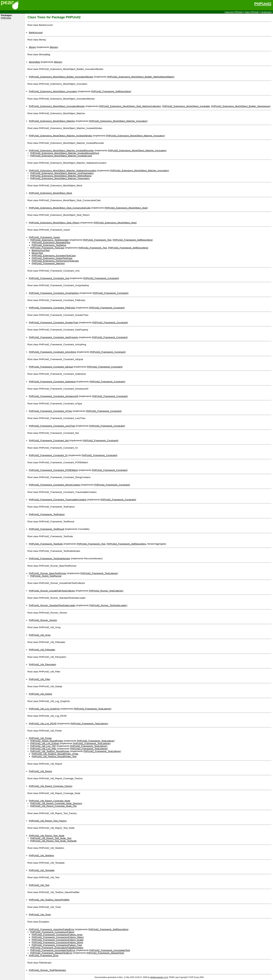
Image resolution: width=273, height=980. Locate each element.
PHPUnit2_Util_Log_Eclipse (45, 743)
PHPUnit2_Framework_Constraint (101, 278)
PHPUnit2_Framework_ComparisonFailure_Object (58, 937)
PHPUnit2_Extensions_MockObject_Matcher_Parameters (60, 178)
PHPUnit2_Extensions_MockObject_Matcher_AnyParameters (62, 173)
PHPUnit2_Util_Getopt (40, 694)
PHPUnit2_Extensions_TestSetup (49, 245)
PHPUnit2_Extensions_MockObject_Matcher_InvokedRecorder (61, 150)
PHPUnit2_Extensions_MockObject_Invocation (53, 91)
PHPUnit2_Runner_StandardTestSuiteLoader (52, 605)
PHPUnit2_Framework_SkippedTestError (51, 953)
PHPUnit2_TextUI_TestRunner (46, 576)
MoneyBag (34, 62)
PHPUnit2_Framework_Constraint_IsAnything (52, 352)
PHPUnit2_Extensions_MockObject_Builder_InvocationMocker (61, 77)
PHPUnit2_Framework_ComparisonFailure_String (57, 942)
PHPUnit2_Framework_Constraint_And (49, 278)
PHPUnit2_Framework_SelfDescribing (111, 91)
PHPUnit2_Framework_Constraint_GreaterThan (54, 323)
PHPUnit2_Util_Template (42, 870)
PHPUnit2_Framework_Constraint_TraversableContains (58, 500)
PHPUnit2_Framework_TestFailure (47, 514)
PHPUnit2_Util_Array (40, 635)
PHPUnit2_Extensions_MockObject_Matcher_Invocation (118, 121)
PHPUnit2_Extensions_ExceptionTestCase (54, 256)
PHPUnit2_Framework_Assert (44, 237)
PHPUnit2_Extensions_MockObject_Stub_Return (54, 223)
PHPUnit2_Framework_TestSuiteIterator (50, 558)
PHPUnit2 (263, 4)
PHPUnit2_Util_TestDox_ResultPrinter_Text (54, 756)
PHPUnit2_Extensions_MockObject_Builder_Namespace (240, 106)
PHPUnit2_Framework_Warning (48, 263)
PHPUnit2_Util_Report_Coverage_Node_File (53, 806)
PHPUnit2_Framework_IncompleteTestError (53, 950)
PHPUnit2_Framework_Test (97, 240)
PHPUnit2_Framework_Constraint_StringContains (55, 485)
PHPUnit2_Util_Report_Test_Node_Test (51, 838)
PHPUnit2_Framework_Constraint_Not (49, 441)
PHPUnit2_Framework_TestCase (47, 248)
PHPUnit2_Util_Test (39, 885)
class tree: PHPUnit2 (234, 12)
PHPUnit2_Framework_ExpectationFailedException (57, 948)
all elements (266, 12)
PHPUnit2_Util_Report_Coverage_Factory (51, 786)
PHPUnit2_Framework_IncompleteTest (109, 950)
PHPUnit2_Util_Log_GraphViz (44, 709)
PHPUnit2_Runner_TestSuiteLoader (108, 605)
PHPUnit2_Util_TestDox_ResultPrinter (50, 751)
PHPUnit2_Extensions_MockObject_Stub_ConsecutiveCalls (60, 208)
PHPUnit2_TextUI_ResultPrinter (47, 741)
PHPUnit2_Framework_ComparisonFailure (52, 932)
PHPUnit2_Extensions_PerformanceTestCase (55, 261)
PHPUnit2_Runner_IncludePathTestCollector (52, 591)
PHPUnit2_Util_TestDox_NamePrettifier (49, 900)
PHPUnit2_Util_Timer (40, 915)
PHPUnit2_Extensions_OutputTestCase (52, 258)
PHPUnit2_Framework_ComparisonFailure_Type (57, 945)
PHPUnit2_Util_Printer (40, 738)
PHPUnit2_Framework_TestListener (99, 573)
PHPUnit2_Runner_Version (43, 620)
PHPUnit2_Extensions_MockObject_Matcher (52, 121)
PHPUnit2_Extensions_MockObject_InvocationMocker (57, 106)
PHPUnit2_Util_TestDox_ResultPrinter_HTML (55, 754)
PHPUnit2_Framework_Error (44, 956)
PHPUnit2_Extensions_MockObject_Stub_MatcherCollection (130, 106)
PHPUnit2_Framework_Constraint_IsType (50, 411)
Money (32, 47)
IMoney (54, 47)
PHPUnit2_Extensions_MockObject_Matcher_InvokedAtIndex (61, 136)
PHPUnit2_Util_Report (40, 771)
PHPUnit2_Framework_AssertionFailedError (52, 929)
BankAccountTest (41, 250)
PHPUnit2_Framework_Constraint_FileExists (52, 308)
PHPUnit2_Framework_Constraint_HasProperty (53, 337)
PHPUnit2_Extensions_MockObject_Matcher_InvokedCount (61, 156)
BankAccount (36, 33)
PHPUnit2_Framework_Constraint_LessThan (52, 426)
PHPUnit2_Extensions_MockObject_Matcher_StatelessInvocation (63, 171)
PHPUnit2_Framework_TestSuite (46, 544)
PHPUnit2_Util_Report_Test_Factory (48, 821)
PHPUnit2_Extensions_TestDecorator (50, 240)
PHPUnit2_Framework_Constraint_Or (48, 455)
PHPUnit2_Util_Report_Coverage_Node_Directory (56, 803)
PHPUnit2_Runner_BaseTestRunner (48, 573)
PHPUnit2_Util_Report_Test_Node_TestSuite (53, 841)
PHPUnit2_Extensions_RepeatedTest (51, 243)
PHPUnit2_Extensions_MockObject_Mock (50, 193)
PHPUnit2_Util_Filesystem (42, 664)
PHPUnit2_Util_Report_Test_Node (47, 836)
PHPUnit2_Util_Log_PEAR (43, 724)
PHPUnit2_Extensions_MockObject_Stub (126, 208)
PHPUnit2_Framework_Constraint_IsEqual (51, 367)
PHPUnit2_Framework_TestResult (46, 529)
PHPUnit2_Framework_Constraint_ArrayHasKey (54, 293)
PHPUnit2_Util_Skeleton (41, 855)
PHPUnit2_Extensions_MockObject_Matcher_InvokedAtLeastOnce (65, 153)
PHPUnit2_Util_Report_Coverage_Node (50, 801)
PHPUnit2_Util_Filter (40, 679)
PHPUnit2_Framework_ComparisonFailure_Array (57, 935)
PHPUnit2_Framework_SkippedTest (105, 953)
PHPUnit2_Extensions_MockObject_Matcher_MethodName (61, 176)
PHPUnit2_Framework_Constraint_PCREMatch (53, 470)
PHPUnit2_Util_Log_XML (43, 749)
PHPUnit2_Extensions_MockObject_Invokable (186, 106)
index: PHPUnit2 (252, 12)
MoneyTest (37, 253)
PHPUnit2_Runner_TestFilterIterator (47, 970)
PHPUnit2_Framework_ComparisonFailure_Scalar (58, 940)
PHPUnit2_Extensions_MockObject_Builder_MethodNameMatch (141, 77)
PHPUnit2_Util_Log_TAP (43, 746)
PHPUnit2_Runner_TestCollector (106, 591)
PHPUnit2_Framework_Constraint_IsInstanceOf (54, 396)
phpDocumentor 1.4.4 (159, 977)
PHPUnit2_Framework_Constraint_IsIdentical (52, 382)
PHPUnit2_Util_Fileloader (42, 650)
